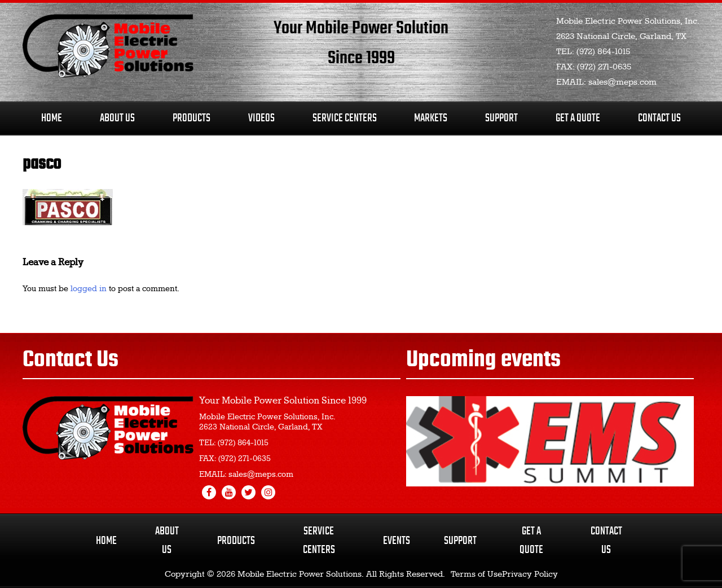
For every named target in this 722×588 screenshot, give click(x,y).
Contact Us (659, 118)
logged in (89, 289)
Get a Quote (531, 541)
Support (501, 118)
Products (191, 118)
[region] (550, 441)
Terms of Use (476, 574)
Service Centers (345, 118)
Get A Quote (578, 118)
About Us (117, 118)
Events (397, 541)
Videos (261, 118)
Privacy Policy (530, 574)
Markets (431, 118)
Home (52, 118)
